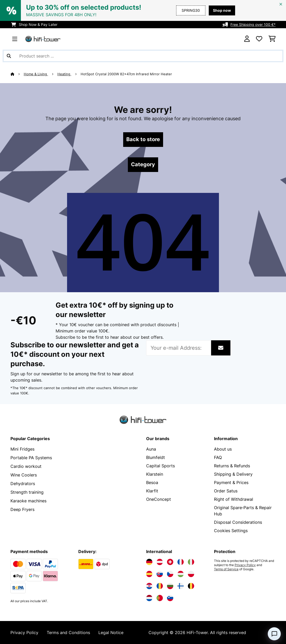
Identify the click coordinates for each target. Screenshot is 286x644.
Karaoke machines (28, 499)
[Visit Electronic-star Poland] (191, 574)
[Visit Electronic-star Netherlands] (149, 598)
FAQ (218, 457)
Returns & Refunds (232, 466)
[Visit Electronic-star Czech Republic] (170, 574)
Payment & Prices (231, 482)
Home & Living (36, 74)
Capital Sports (160, 466)
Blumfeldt (156, 457)
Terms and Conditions (68, 632)
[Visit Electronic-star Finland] (181, 586)
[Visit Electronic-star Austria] (160, 562)
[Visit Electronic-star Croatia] (149, 586)
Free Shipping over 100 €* (253, 24)
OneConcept (159, 499)
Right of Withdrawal (234, 499)
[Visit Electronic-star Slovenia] (170, 598)
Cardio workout (26, 466)
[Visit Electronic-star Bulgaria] (170, 586)
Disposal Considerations (238, 522)
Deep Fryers (22, 508)
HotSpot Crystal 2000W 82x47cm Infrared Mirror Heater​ (127, 74)
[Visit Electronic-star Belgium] (191, 586)
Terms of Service (226, 569)
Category (143, 165)
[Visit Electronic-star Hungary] (181, 574)
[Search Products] (143, 56)
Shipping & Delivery (233, 474)
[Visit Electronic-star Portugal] (160, 598)
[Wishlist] (259, 39)
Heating (64, 74)
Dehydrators (23, 482)
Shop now (222, 10)
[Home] (17, 74)
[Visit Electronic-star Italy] (191, 562)
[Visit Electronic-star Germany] (149, 562)
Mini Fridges (22, 449)
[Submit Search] (9, 56)
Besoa (152, 482)
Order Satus (226, 491)
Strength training (27, 491)
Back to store (143, 140)
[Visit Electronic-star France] (181, 562)
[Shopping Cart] (272, 39)
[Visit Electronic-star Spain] (149, 574)
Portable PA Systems (31, 457)
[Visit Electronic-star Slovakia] (160, 574)
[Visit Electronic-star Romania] (160, 586)
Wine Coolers (24, 474)
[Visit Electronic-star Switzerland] (170, 562)
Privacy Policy (245, 565)
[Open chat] (274, 634)
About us (223, 449)
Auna (151, 449)
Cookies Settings (231, 531)
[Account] (247, 39)
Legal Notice (111, 632)
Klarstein (155, 474)
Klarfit (152, 491)
